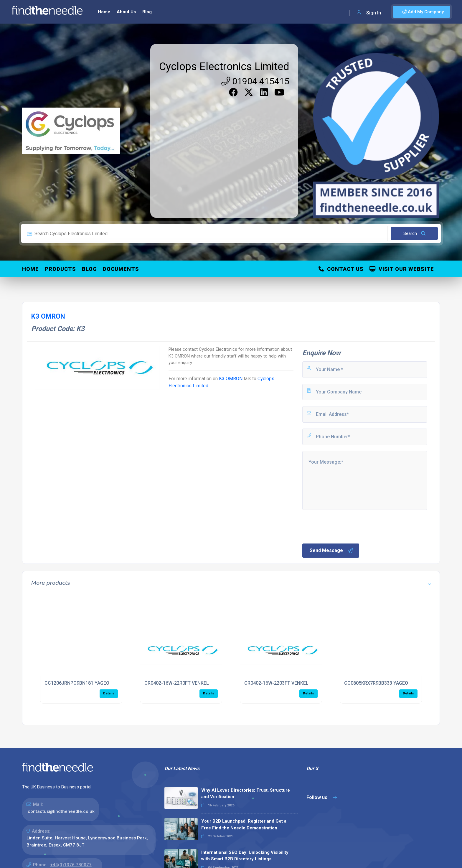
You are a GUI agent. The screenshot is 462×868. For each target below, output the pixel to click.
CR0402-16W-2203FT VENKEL (276, 683)
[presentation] (346, 526)
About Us (126, 12)
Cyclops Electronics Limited (224, 67)
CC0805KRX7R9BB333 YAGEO (376, 683)
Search (414, 233)
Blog (147, 12)
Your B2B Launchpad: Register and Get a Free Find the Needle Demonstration (244, 825)
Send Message (331, 551)
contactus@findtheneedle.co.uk (61, 811)
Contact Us (341, 269)
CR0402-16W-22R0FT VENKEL (177, 683)
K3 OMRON (231, 379)
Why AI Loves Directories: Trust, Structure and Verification (246, 794)
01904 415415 (255, 81)
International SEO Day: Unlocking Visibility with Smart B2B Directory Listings (245, 856)
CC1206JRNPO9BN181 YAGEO (77, 683)
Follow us (322, 797)
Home (104, 12)
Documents (121, 269)
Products (60, 269)
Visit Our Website (402, 269)
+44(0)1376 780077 (71, 865)
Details (109, 693)
